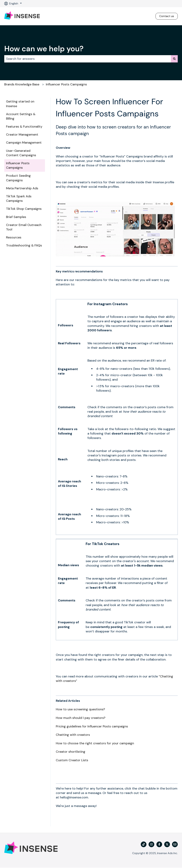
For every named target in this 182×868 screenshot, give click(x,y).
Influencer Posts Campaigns (66, 84)
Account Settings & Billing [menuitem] (21, 116)
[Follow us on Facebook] (159, 844)
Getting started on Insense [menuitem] (20, 104)
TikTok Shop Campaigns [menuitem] (24, 209)
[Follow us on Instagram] (151, 844)
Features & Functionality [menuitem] (24, 127)
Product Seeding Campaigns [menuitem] (18, 178)
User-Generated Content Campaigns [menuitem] (21, 153)
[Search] (174, 59)
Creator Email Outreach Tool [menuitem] (24, 227)
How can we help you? (44, 49)
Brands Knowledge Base (22, 84)
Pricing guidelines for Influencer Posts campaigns (92, 726)
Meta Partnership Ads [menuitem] (22, 188)
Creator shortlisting (71, 752)
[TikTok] (144, 844)
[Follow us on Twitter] (167, 844)
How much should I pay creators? (81, 718)
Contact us (167, 16)
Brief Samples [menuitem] (16, 217)
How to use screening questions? (80, 709)
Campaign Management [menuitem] (24, 143)
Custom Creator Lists (72, 760)
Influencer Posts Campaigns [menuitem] (18, 165)
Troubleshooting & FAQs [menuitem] (24, 245)
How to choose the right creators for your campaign (95, 743)
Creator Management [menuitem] (22, 135)
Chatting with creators (73, 735)
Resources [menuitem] (14, 237)
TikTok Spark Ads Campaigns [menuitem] (19, 198)
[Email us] (175, 844)
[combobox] (88, 59)
